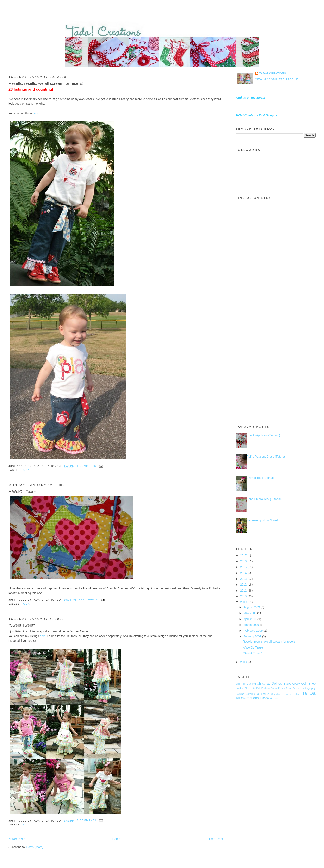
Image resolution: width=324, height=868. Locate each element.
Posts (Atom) (35, 847)
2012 (244, 585)
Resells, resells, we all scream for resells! (46, 83)
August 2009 (252, 607)
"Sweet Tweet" (22, 625)
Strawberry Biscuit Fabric (286, 694)
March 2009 (252, 625)
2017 (244, 555)
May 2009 (250, 613)
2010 (244, 596)
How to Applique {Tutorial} (263, 435)
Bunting (251, 684)
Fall (258, 688)
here (36, 113)
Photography (308, 688)
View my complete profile (277, 79)
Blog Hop (241, 684)
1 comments (86, 466)
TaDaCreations (247, 698)
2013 (244, 579)
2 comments (88, 600)
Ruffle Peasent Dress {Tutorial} (267, 457)
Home (116, 839)
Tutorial (265, 698)
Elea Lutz (250, 688)
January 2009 (253, 636)
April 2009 (250, 619)
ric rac (274, 698)
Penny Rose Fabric (289, 688)
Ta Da (25, 470)
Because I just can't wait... (263, 520)
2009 (244, 602)
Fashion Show (269, 688)
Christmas (264, 684)
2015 (244, 567)
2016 (244, 561)
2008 (244, 662)
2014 (244, 573)
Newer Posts (17, 839)
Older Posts (215, 839)
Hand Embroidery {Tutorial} (264, 499)
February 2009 (254, 631)
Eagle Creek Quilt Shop (300, 684)
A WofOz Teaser (23, 492)
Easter (239, 688)
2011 (244, 591)
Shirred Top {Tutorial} (260, 478)
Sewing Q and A (258, 694)
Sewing (240, 694)
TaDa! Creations (273, 74)
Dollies (277, 684)
